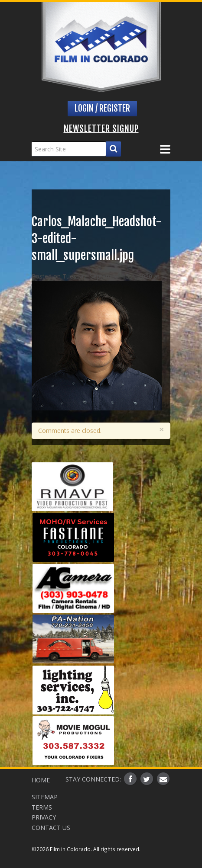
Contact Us (51, 828)
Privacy (44, 817)
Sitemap (45, 797)
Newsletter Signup (101, 129)
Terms (42, 807)
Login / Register (102, 108)
